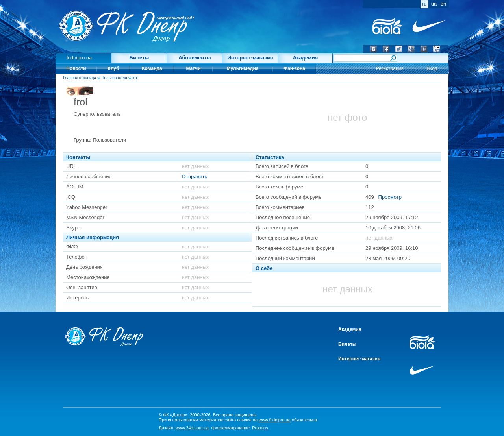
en (443, 4)
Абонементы (195, 58)
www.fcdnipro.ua (275, 420)
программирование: (240, 428)
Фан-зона (294, 68)
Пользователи (114, 78)
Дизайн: (184, 428)
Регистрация (390, 68)
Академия (306, 58)
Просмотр (390, 197)
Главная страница (80, 78)
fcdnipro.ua (79, 58)
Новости (76, 68)
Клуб (114, 68)
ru (424, 4)
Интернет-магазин (250, 58)
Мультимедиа (243, 68)
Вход (432, 68)
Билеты (139, 58)
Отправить (195, 176)
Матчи (193, 68)
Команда (152, 68)
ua (434, 4)
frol (135, 78)
